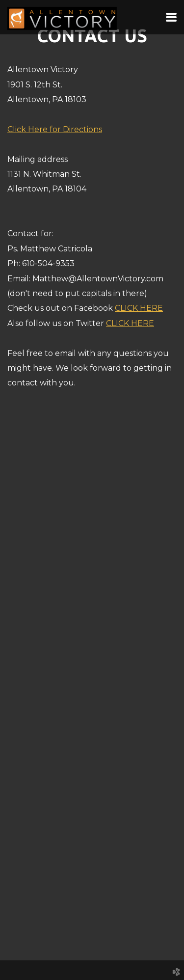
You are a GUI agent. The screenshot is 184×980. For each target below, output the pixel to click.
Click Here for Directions (55, 129)
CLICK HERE (139, 308)
